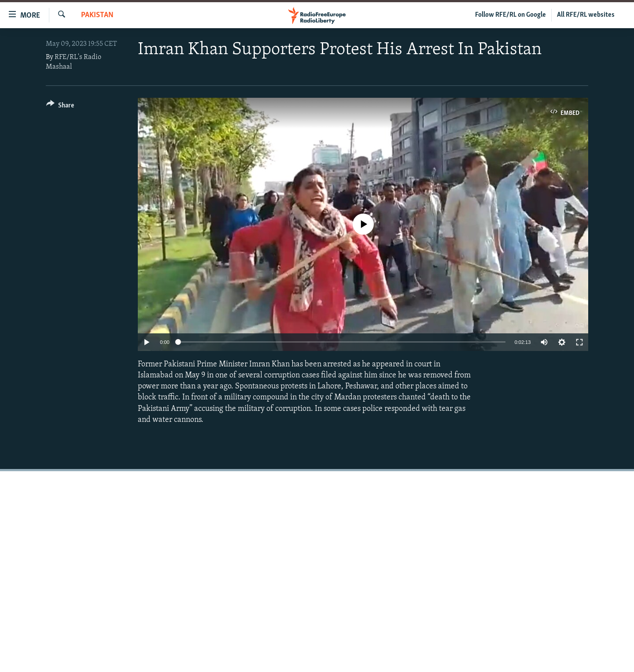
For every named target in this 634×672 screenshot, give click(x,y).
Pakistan (97, 15)
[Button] (60, 107)
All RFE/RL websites (586, 15)
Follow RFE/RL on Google (511, 15)
